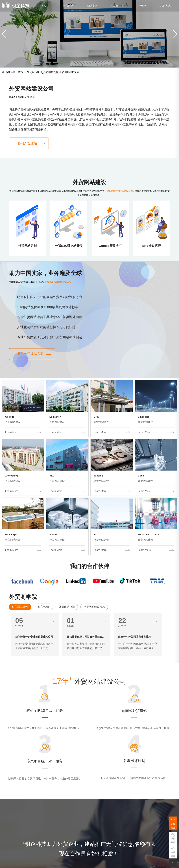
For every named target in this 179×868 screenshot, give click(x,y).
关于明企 (141, 6)
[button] (175, 34)
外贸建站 (68, 6)
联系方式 (165, 6)
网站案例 (92, 6)
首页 (44, 6)
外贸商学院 (117, 6)
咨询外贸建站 (27, 143)
